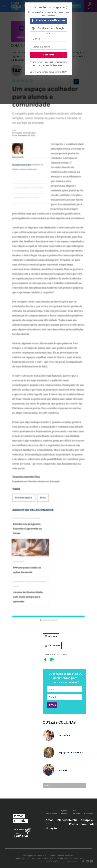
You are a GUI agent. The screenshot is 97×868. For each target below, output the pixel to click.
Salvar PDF (52, 646)
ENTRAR (63, 72)
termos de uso (42, 65)
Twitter (83, 861)
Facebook (79, 861)
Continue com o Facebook (48, 21)
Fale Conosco (76, 812)
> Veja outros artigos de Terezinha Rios (28, 187)
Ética (43, 498)
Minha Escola (74, 822)
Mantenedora (18, 829)
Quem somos (64, 812)
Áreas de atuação (51, 824)
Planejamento (67, 820)
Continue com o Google (48, 29)
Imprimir (51, 637)
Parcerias (89, 814)
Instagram (87, 861)
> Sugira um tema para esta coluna (26, 197)
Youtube (91, 861)
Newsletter (51, 814)
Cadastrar (49, 55)
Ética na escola (18, 157)
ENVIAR (52, 705)
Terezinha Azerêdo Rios (22, 165)
